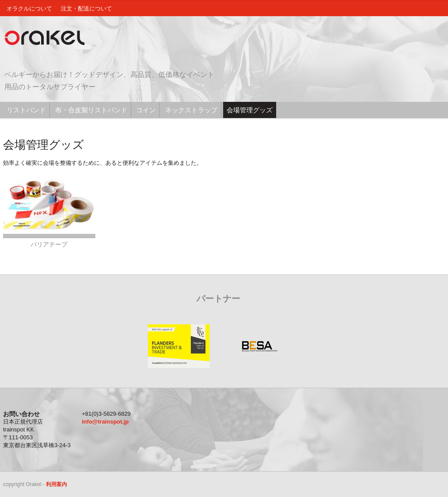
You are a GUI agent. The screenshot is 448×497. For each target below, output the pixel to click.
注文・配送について (86, 9)
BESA (259, 346)
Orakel (47, 38)
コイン (146, 110)
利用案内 (56, 484)
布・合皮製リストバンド (91, 110)
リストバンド (26, 110)
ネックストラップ (191, 110)
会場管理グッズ (250, 110)
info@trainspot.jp (105, 422)
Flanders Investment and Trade (178, 346)
